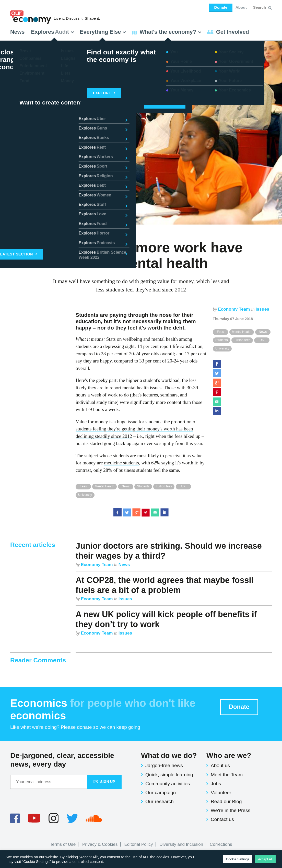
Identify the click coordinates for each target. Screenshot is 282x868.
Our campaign (161, 793)
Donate (221, 7)
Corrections (221, 844)
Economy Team (234, 309)
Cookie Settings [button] (238, 859)
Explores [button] (53, 32)
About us (220, 765)
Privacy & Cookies (100, 844)
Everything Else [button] (103, 32)
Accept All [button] (265, 859)
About (241, 7)
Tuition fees (242, 340)
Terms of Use (63, 844)
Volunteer (221, 793)
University (222, 348)
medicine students (121, 463)
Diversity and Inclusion (181, 844)
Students (222, 340)
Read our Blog (226, 801)
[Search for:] (260, 7)
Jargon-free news (164, 765)
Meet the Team (227, 775)
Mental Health (242, 332)
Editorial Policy (138, 844)
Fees (220, 332)
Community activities (168, 784)
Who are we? (229, 755)
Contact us (222, 819)
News (17, 32)
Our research (160, 801)
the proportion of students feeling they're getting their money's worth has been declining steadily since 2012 (136, 429)
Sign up (104, 782)
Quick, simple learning (169, 775)
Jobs (216, 784)
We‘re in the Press (231, 810)
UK (262, 340)
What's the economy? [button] (167, 32)
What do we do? (169, 755)
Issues (262, 309)
